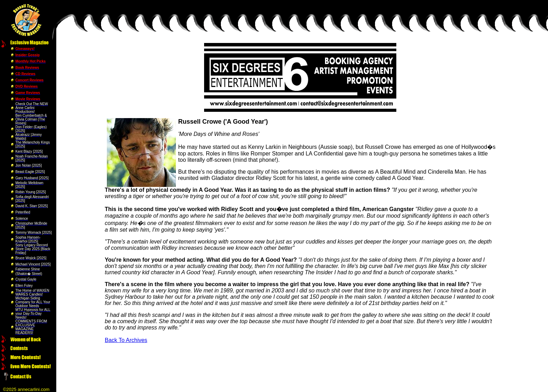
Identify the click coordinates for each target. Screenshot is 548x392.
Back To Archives (126, 340)
